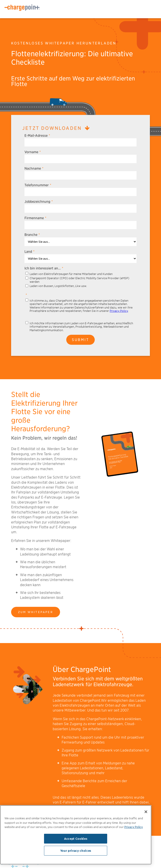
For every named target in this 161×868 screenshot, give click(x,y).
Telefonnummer (38, 185)
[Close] (146, 812)
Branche (32, 235)
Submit (80, 340)
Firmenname (35, 218)
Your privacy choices (76, 851)
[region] (76, 835)
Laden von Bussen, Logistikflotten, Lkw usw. (58, 286)
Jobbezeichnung (39, 201)
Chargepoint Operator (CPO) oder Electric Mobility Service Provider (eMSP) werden (79, 280)
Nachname (34, 168)
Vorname (33, 152)
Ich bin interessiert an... (44, 268)
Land (29, 252)
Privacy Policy (119, 311)
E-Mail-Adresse (37, 135)
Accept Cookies (76, 839)
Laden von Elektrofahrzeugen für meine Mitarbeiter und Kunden (71, 274)
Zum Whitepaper (36, 612)
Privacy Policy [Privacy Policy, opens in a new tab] (134, 827)
